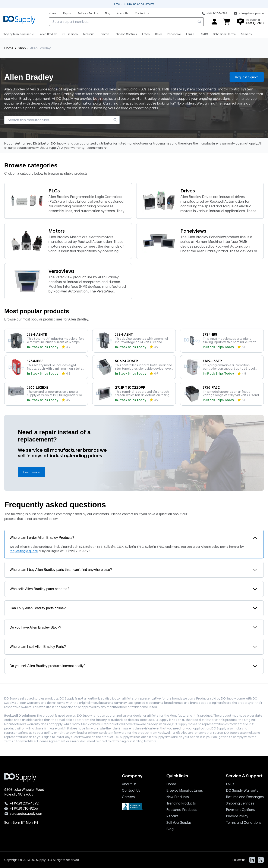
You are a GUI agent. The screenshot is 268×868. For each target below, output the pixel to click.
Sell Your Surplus (179, 823)
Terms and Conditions (244, 823)
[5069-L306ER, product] (134, 367)
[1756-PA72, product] (222, 394)
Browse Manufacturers (185, 790)
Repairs (172, 816)
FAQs (230, 784)
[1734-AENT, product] (134, 341)
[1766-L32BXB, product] (46, 394)
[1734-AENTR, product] (46, 341)
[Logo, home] (19, 19)
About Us (129, 784)
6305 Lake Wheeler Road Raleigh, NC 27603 (24, 792)
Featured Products (182, 810)
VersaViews (62, 271)
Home (9, 48)
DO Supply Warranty (242, 790)
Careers (128, 797)
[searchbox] (126, 22)
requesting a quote (24, 551)
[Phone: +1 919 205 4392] (214, 13)
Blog (170, 829)
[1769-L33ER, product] (222, 367)
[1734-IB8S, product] (46, 367)
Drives (188, 191)
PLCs (54, 191)
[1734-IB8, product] (222, 341)
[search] (199, 22)
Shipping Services (240, 803)
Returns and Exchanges (245, 797)
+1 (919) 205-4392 (77, 551)
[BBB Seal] (133, 807)
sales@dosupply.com (27, 814)
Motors (57, 231)
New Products (178, 797)
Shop (22, 48)
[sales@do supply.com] (249, 13)
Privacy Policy (237, 816)
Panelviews (193, 231)
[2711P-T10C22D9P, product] (134, 394)
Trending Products (181, 803)
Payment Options (240, 810)
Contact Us (131, 790)
